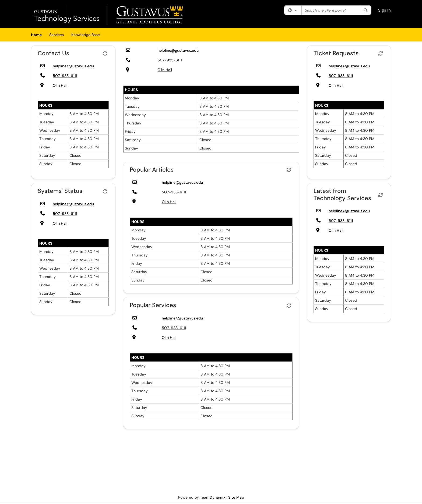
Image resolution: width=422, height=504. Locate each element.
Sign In (384, 10)
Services (57, 35)
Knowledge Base (86, 35)
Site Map (236, 497)
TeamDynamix (213, 497)
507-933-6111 (65, 76)
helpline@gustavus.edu (73, 66)
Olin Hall (60, 85)
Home (36, 35)
